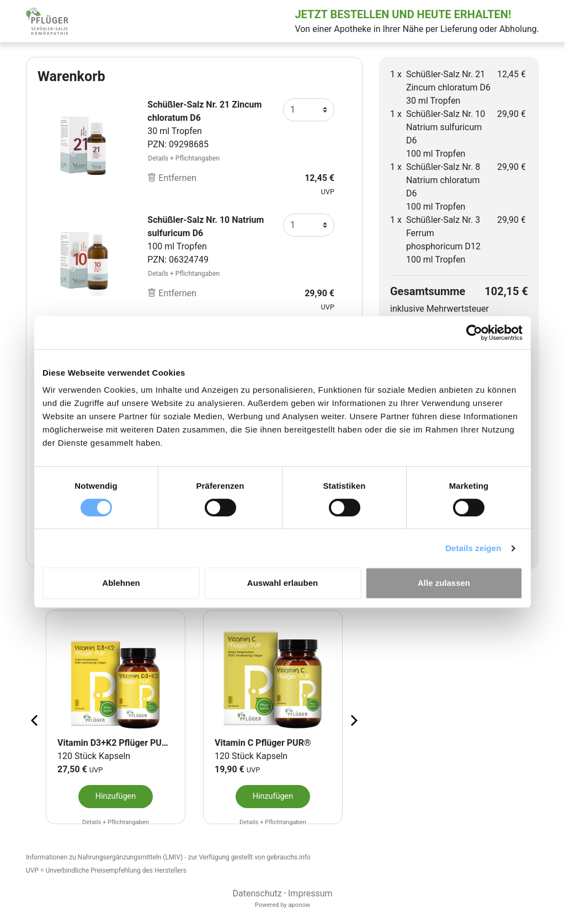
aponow (299, 905)
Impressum (310, 893)
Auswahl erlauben (282, 583)
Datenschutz (257, 893)
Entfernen (172, 178)
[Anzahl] (309, 110)
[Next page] (353, 720)
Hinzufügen (116, 796)
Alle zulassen (444, 583)
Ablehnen (121, 583)
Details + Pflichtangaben (184, 158)
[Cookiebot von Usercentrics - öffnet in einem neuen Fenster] (474, 333)
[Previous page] (35, 720)
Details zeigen (473, 548)
